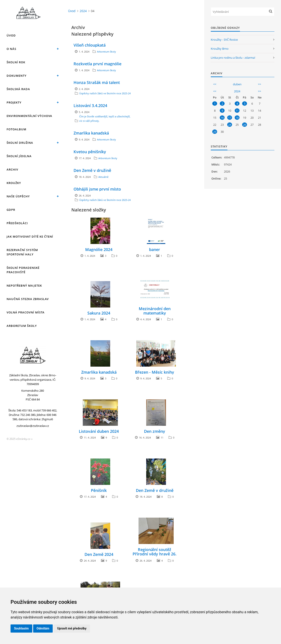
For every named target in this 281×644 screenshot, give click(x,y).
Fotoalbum (16, 129)
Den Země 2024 (99, 554)
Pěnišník (99, 490)
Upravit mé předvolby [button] (72, 628)
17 (230, 118)
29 (215, 132)
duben (237, 84)
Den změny (155, 431)
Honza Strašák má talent (97, 82)
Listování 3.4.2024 (90, 106)
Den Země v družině (92, 170)
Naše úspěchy (18, 196)
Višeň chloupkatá (90, 45)
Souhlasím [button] (21, 628)
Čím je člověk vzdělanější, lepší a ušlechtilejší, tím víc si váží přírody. (107, 119)
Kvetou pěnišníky (90, 152)
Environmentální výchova (29, 116)
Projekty (14, 102)
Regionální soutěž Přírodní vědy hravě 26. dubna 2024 (155, 554)
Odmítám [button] (43, 628)
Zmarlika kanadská (91, 133)
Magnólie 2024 (99, 249)
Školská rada (18, 89)
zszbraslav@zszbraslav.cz (33, 426)
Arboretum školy (22, 326)
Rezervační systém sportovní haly (22, 252)
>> (259, 84)
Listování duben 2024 (99, 431)
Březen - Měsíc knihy (155, 372)
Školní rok (16, 62)
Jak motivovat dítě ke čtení (30, 236)
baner (155, 249)
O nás (11, 49)
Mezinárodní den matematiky (155, 311)
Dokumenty (17, 76)
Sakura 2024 (99, 313)
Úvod (11, 35)
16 (222, 118)
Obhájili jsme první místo (97, 189)
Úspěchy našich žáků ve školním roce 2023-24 (105, 93)
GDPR (11, 210)
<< (215, 84)
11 (237, 111)
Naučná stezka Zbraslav (28, 299)
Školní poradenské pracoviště (23, 270)
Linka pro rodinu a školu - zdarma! (233, 58)
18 (237, 118)
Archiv (12, 169)
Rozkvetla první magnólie (97, 64)
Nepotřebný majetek (24, 286)
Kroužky (14, 183)
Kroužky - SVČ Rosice (224, 40)
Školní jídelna (19, 156)
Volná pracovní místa (26, 312)
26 (245, 125)
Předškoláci (17, 223)
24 (230, 125)
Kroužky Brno (220, 49)
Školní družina (20, 143)
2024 (83, 11)
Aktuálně (103, 177)
